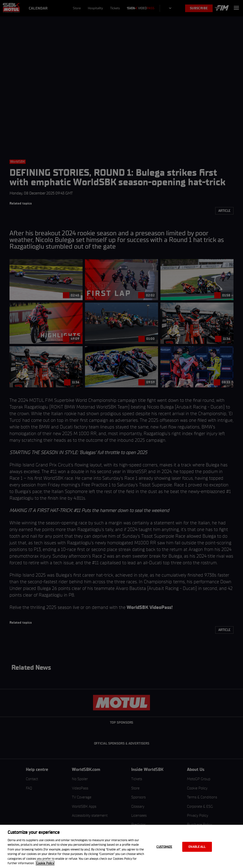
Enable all (197, 847)
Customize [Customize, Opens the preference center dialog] (164, 847)
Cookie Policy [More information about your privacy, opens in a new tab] (45, 863)
